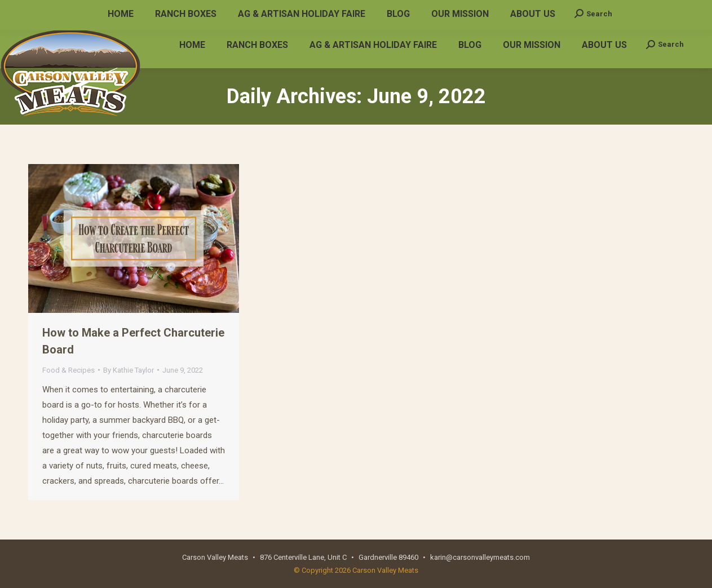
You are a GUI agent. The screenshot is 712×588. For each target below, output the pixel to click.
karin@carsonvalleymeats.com (160, 10)
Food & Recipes (68, 370)
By (129, 370)
